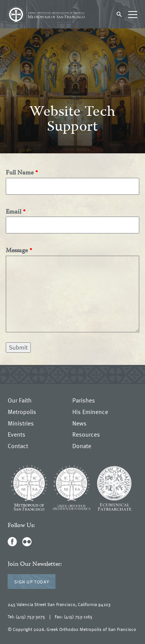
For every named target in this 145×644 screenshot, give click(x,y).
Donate (82, 446)
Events (17, 435)
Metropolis (22, 412)
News (79, 424)
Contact (18, 446)
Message (17, 251)
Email (13, 213)
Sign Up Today (32, 582)
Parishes (84, 401)
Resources (86, 435)
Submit (18, 347)
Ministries (21, 424)
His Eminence (90, 412)
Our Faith (20, 401)
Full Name (20, 174)
